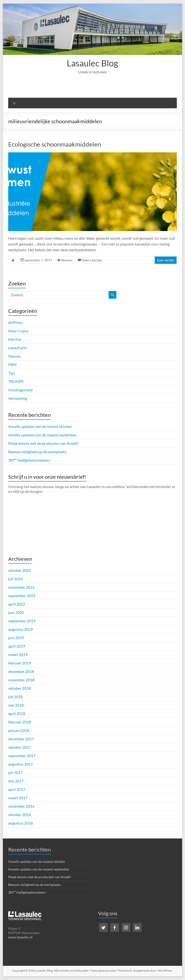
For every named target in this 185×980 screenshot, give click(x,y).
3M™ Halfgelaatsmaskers (29, 460)
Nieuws (67, 260)
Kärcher (15, 339)
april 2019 (17, 646)
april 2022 (17, 604)
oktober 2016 (20, 815)
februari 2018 (20, 722)
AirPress (15, 322)
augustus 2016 (20, 823)
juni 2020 (16, 612)
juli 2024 (15, 579)
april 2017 (17, 789)
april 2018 (17, 713)
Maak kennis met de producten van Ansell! (43, 443)
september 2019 (22, 621)
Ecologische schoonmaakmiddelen (55, 144)
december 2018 (21, 671)
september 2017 (22, 756)
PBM (12, 364)
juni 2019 (16, 638)
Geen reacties (92, 260)
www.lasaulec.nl (20, 937)
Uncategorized (20, 390)
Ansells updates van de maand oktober (40, 426)
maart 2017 (18, 798)
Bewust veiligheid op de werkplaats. (38, 452)
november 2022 (21, 587)
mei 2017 (16, 781)
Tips (12, 373)
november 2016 (21, 806)
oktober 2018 (20, 688)
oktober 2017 (20, 747)
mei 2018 (16, 705)
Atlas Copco (18, 331)
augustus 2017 (20, 764)
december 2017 (21, 739)
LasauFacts (17, 348)
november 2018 (21, 680)
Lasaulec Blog (92, 63)
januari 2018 (19, 730)
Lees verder (166, 260)
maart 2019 (18, 654)
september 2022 (22, 596)
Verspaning (18, 398)
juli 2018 (15, 697)
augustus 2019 (20, 629)
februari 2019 (20, 663)
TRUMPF (16, 381)
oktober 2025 (20, 570)
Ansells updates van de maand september (42, 435)
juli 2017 (15, 772)
